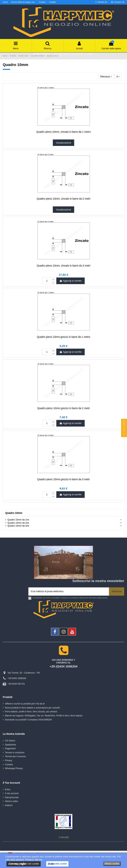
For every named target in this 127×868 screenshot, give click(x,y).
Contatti (52, 2)
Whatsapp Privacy (14, 768)
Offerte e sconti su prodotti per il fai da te (25, 704)
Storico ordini (11, 801)
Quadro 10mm (14, 513)
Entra (8, 790)
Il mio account (12, 793)
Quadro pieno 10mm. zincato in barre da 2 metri (64, 199)
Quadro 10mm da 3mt (18, 526)
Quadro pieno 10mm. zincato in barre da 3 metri (64, 266)
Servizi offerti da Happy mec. (24, 2)
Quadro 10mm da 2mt (18, 523)
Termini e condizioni (15, 753)
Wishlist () (101, 2)
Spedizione (10, 745)
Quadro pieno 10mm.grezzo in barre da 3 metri (64, 479)
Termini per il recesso (15, 756)
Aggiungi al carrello (70, 281)
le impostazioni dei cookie (24, 864)
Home (6, 2)
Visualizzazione (64, 143)
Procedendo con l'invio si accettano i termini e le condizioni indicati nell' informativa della (70, 598)
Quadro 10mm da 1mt (18, 520)
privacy (105, 598)
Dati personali (12, 797)
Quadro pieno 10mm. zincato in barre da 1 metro (63, 132)
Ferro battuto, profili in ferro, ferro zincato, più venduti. (31, 712)
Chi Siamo (10, 741)
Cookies (43, 2)
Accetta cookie (57, 864)
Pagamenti (10, 749)
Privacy (9, 760)
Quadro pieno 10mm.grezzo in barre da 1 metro (63, 337)
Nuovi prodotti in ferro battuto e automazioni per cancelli (32, 708)
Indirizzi (9, 805)
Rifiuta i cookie (112, 864)
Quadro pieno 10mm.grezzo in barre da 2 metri (64, 408)
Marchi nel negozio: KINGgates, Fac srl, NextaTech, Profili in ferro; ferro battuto (44, 716)
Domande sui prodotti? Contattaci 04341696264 (28, 720)
